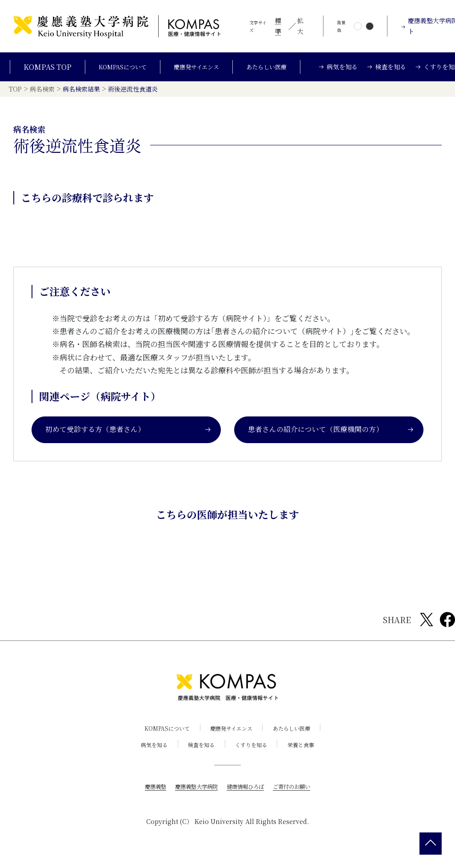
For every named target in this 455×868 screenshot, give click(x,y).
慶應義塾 (146, 796)
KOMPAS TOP (37, 70)
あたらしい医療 (277, 70)
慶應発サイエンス (199, 70)
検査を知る (198, 755)
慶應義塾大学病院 (192, 796)
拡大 (300, 26)
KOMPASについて (116, 70)
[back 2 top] (431, 844)
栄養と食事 (311, 755)
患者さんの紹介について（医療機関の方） (331, 440)
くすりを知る (255, 755)
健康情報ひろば (247, 796)
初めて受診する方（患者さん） (128, 440)
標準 (278, 26)
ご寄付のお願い (300, 796)
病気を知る (144, 755)
